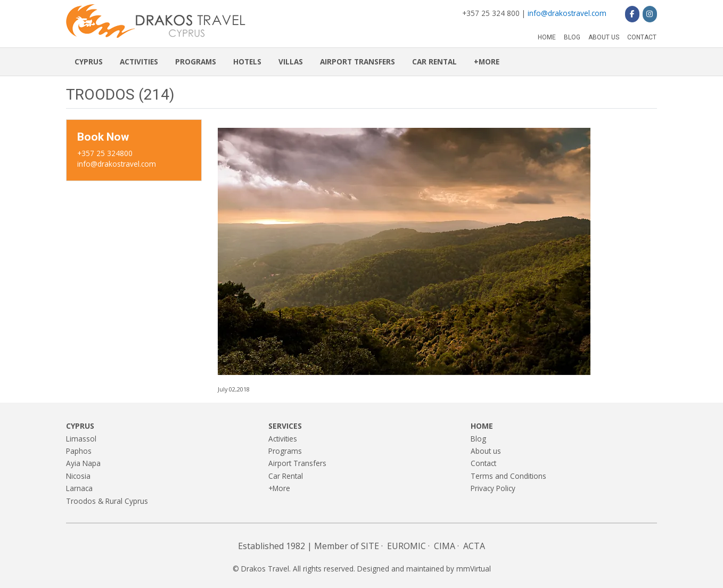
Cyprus (89, 62)
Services (285, 426)
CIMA (445, 546)
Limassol (81, 439)
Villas (291, 62)
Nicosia (78, 476)
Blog (572, 37)
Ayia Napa (83, 463)
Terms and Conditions (508, 476)
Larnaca (79, 488)
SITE (370, 546)
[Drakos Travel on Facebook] (632, 14)
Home (547, 37)
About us (604, 37)
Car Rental (434, 62)
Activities (139, 62)
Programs (196, 62)
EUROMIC (406, 546)
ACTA (474, 546)
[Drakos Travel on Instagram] (650, 14)
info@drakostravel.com (567, 13)
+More (487, 62)
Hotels (247, 62)
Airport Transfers (358, 62)
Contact (642, 37)
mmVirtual (474, 569)
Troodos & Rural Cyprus (107, 501)
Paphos (79, 451)
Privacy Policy (493, 488)
